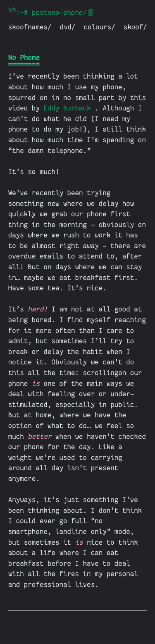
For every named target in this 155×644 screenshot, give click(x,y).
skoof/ (135, 27)
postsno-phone (57, 13)
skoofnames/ (30, 27)
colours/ (100, 27)
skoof (12, 9)
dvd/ (68, 27)
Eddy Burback (67, 108)
